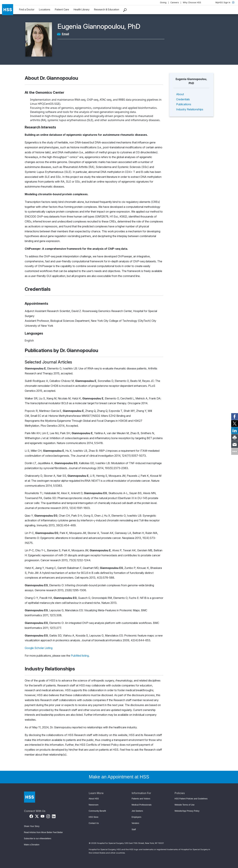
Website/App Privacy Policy (187, 811)
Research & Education (107, 9)
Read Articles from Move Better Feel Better (43, 832)
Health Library (82, 9)
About (180, 94)
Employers (137, 817)
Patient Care (62, 9)
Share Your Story (32, 826)
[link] (235, 417)
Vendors (135, 823)
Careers (175, 2)
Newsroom (94, 805)
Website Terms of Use (185, 805)
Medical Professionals (142, 805)
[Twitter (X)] (37, 816)
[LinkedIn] (54, 816)
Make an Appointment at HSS (119, 777)
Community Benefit (97, 811)
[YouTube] (43, 816)
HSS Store (94, 817)
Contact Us (94, 823)
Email (65, 34)
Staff (134, 830)
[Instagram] (48, 816)
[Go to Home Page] (30, 797)
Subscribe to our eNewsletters (38, 839)
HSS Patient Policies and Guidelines (191, 799)
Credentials (183, 99)
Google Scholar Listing (39, 648)
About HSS (94, 799)
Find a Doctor (27, 9)
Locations (45, 9)
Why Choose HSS (192, 2)
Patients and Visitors (141, 799)
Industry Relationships (190, 109)
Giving (163, 2)
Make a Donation (32, 845)
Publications (184, 104)
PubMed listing (80, 656)
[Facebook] (31, 816)
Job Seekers (137, 811)
